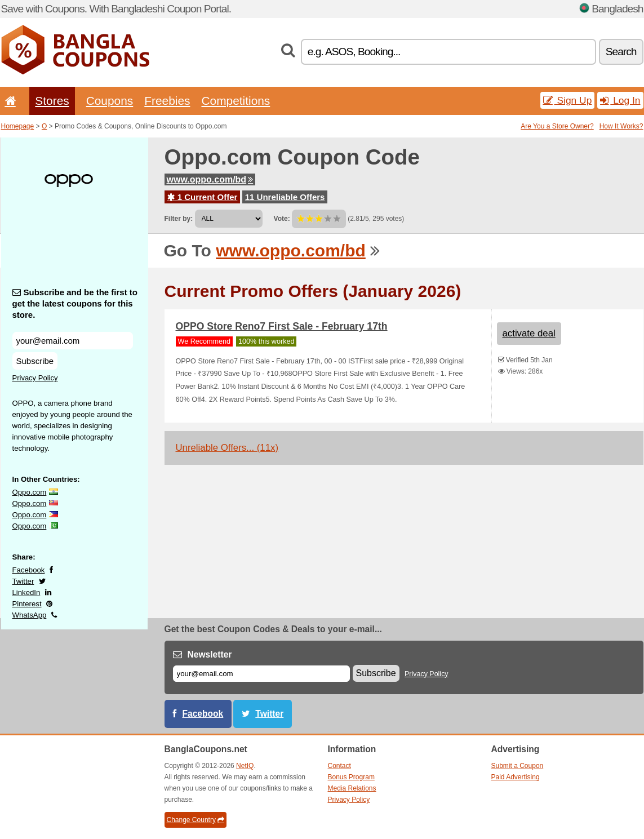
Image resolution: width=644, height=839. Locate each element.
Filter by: (179, 219)
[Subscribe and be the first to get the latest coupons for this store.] (73, 341)
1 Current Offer (203, 197)
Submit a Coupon (518, 766)
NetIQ (245, 766)
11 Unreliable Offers (285, 197)
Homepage (18, 126)
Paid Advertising (516, 777)
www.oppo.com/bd (210, 179)
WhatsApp (30, 615)
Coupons (110, 101)
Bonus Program (351, 777)
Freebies (167, 101)
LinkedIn (26, 592)
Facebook (29, 570)
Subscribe (35, 361)
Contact (339, 766)
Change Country (196, 820)
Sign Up (568, 100)
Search (621, 52)
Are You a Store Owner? (557, 126)
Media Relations (352, 788)
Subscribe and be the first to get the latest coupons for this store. (75, 303)
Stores (52, 101)
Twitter (23, 581)
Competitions (236, 101)
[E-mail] (261, 674)
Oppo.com (30, 492)
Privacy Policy (35, 378)
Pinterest (27, 604)
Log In (620, 100)
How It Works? (621, 126)
